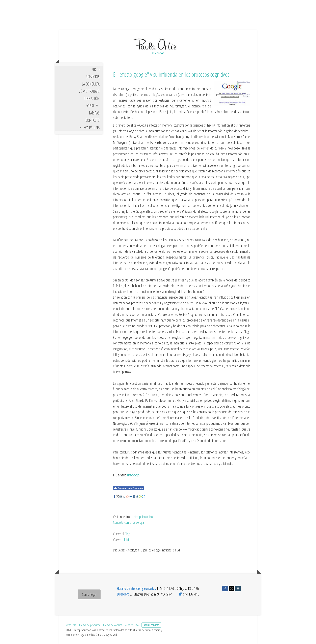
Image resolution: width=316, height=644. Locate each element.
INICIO (95, 70)
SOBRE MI (93, 106)
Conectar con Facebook (128, 488)
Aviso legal (71, 625)
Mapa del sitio (132, 625)
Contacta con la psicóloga (128, 522)
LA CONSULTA (91, 84)
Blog (127, 534)
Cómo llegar (89, 594)
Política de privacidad (90, 625)
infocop (133, 475)
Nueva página (89, 127)
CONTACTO (93, 120)
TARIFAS (94, 113)
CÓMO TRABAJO (89, 91)
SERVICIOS (93, 77)
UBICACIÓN (92, 98)
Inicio (127, 540)
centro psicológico (142, 517)
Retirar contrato (151, 625)
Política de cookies (113, 625)
